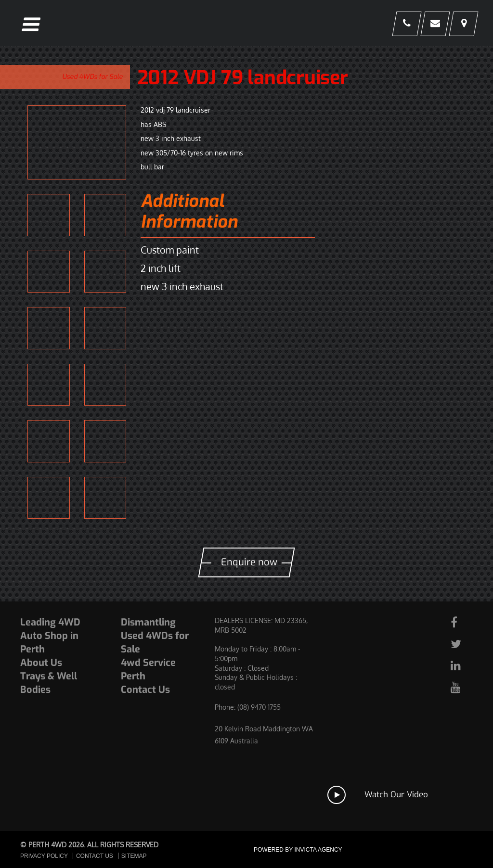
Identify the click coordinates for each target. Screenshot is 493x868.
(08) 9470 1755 (259, 707)
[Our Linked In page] (461, 665)
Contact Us (145, 690)
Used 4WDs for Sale (92, 77)
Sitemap (134, 856)
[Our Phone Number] (404, 24)
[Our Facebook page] (461, 622)
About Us (41, 663)
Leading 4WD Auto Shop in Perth (50, 636)
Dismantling (148, 622)
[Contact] (434, 24)
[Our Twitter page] (461, 644)
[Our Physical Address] (463, 24)
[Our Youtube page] (461, 687)
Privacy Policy (44, 856)
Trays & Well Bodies (49, 683)
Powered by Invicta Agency (298, 850)
